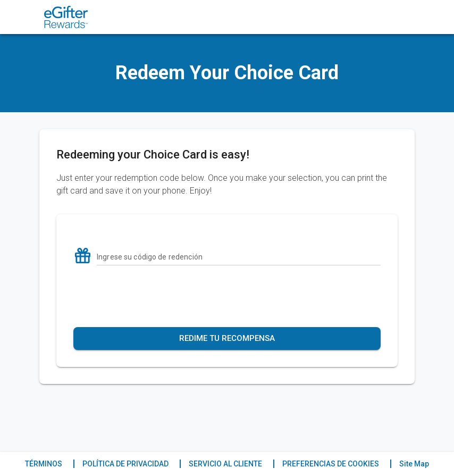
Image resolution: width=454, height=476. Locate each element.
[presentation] (227, 296)
